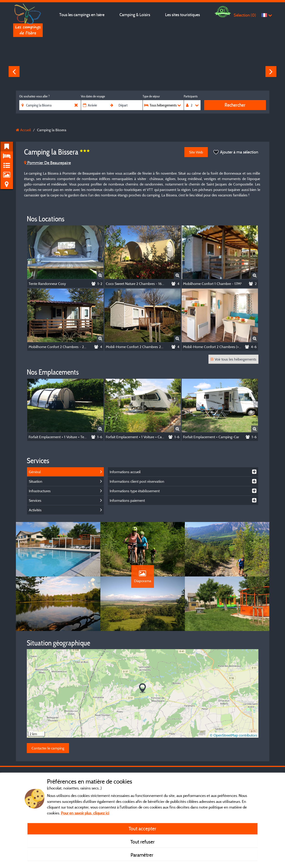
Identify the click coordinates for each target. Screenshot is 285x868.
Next (271, 72)
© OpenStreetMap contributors (234, 735)
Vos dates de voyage (93, 96)
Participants (191, 96)
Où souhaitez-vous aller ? (34, 96)
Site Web (196, 152)
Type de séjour (151, 96)
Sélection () (245, 15)
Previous (14, 72)
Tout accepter (142, 828)
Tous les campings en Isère (82, 15)
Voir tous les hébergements (233, 359)
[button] (142, 688)
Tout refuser (142, 842)
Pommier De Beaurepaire (47, 163)
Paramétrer (142, 855)
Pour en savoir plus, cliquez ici (85, 813)
